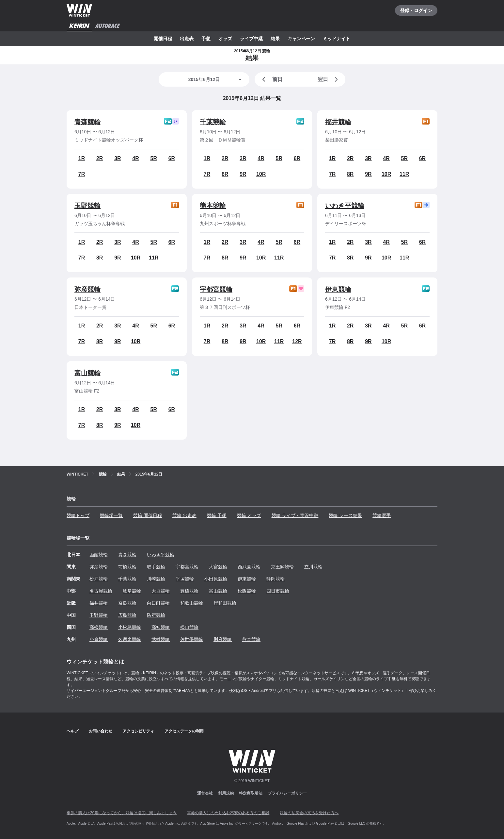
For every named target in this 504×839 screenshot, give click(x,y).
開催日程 (163, 39)
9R (243, 174)
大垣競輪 (161, 591)
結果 (275, 39)
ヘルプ (72, 731)
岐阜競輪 (132, 591)
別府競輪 (223, 639)
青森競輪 (87, 122)
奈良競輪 (127, 603)
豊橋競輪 (189, 591)
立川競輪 (313, 567)
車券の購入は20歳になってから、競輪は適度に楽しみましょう (122, 813)
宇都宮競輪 (216, 289)
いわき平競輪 (345, 206)
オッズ (225, 39)
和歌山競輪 (192, 603)
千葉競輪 (213, 122)
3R (118, 158)
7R (82, 174)
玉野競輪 (87, 206)
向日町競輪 (158, 603)
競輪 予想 (217, 515)
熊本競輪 (213, 206)
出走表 (187, 39)
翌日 (329, 79)
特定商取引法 (251, 793)
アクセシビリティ (138, 731)
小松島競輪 (130, 627)
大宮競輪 (218, 567)
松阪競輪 (247, 591)
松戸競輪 (99, 579)
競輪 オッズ (249, 515)
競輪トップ (78, 515)
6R (172, 158)
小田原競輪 (216, 579)
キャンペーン (301, 39)
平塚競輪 (185, 579)
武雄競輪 (161, 639)
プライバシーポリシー (287, 793)
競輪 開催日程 (148, 515)
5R (154, 158)
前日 (271, 79)
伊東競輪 (338, 289)
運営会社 (205, 793)
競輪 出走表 (184, 515)
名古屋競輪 (101, 591)
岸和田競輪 (225, 603)
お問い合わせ (101, 731)
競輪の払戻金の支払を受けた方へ (309, 813)
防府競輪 (156, 615)
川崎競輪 (156, 579)
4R (135, 158)
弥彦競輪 (87, 289)
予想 (206, 39)
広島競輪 (127, 615)
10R (261, 174)
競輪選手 (382, 515)
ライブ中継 (251, 39)
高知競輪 (161, 627)
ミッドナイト (337, 39)
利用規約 (226, 793)
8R (225, 174)
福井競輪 (338, 122)
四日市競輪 (278, 591)
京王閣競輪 (282, 567)
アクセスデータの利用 (184, 731)
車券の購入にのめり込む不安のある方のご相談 (228, 813)
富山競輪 (87, 373)
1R (82, 158)
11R (404, 174)
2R (100, 158)
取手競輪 (156, 567)
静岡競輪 (276, 579)
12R (297, 341)
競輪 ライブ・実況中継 (295, 515)
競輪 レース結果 (345, 515)
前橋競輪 (127, 567)
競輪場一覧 (111, 515)
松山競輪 (189, 627)
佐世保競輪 (192, 639)
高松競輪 (99, 627)
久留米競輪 (130, 639)
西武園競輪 (249, 567)
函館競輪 (99, 555)
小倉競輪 (99, 639)
